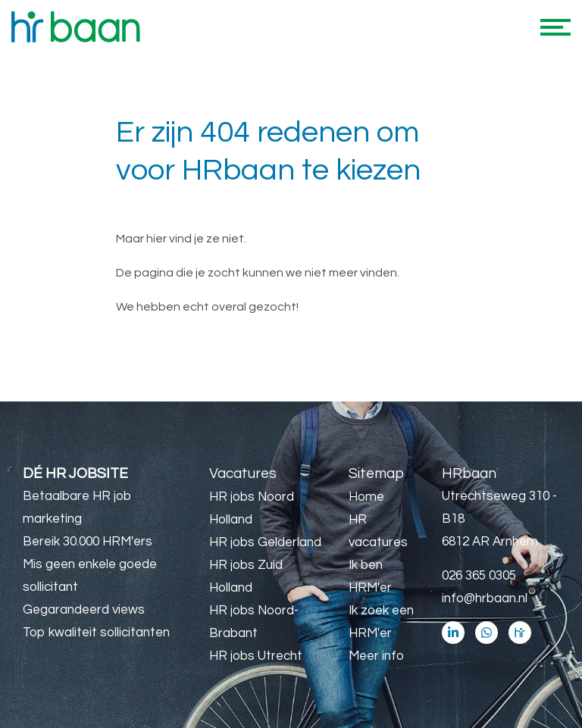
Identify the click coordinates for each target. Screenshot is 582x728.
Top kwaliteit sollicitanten (96, 633)
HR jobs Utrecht (256, 656)
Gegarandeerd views (84, 610)
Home (366, 497)
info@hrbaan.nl (485, 598)
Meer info (376, 656)
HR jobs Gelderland (265, 542)
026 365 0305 (479, 576)
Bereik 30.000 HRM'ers (88, 542)
